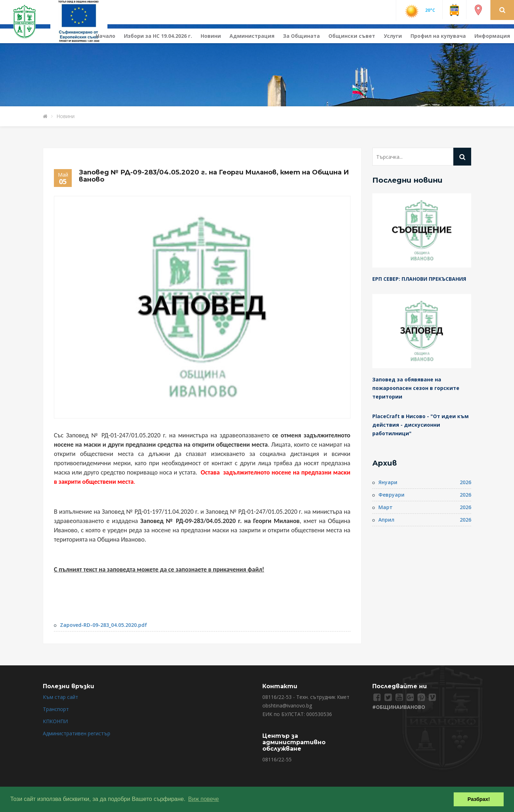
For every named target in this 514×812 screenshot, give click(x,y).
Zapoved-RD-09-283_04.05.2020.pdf (104, 625)
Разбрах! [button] (479, 799)
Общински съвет (352, 36)
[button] (502, 10)
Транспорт (56, 709)
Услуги (393, 36)
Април (386, 520)
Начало (105, 36)
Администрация (252, 36)
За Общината (301, 36)
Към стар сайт (61, 697)
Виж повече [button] (203, 799)
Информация (492, 36)
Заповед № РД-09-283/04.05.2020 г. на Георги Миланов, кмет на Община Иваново (214, 176)
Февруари (391, 495)
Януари (388, 482)
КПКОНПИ (55, 721)
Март (385, 507)
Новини (211, 36)
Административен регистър (77, 733)
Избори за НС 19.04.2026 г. (158, 36)
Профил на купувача (438, 36)
